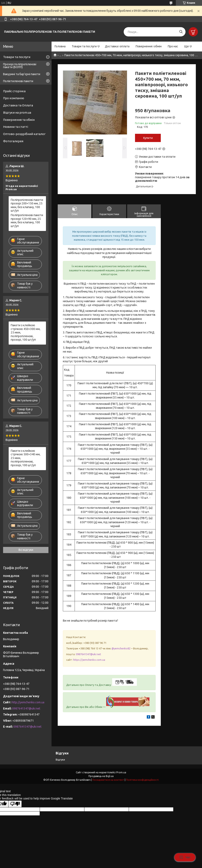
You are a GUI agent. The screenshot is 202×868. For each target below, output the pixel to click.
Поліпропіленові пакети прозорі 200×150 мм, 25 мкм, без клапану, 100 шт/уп (27, 205)
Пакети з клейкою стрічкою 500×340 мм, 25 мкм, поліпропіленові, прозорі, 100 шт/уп (26, 458)
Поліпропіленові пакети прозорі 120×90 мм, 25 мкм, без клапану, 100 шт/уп (27, 221)
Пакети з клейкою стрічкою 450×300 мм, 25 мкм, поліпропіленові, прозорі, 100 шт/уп (26, 332)
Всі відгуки (26, 550)
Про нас (173, 46)
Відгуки (60, 760)
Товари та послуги (84, 46)
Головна (60, 46)
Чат (185, 857)
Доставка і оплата (117, 46)
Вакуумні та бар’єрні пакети (22, 74)
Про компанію (14, 98)
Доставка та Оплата (18, 105)
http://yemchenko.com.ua (28, 702)
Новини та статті (16, 127)
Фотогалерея (13, 141)
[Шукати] (181, 32)
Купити (148, 138)
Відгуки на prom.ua (17, 112)
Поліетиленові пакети (18, 81)
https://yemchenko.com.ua (89, 660)
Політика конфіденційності (142, 780)
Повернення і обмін (149, 46)
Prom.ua (121, 772)
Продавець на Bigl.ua (101, 776)
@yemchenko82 (121, 648)
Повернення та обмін (19, 120)
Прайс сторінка (14, 91)
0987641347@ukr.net (88, 654)
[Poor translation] (15, 804)
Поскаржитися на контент (108, 780)
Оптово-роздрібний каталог (24, 134)
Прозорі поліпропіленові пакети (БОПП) (20, 66)
